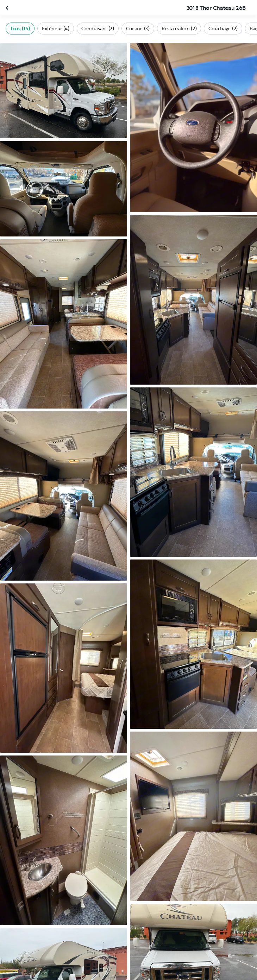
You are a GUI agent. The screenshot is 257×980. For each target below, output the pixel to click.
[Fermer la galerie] (8, 8)
